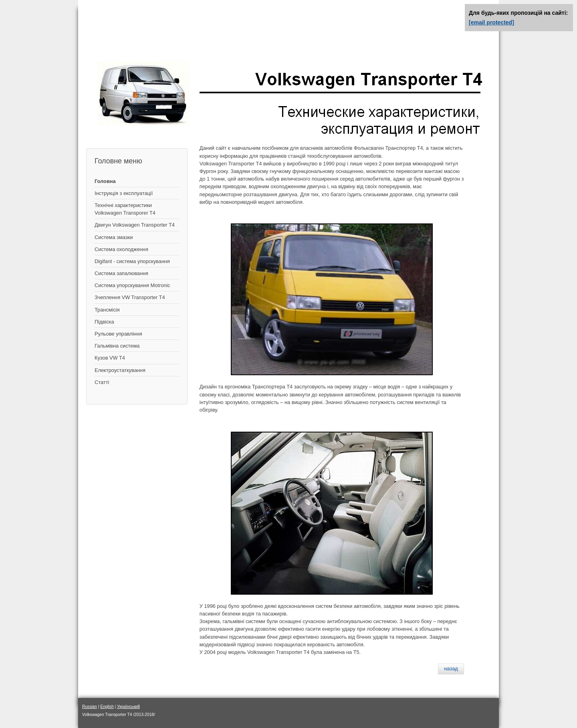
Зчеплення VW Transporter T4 (130, 297)
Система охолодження (121, 249)
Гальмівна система (117, 346)
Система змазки (114, 237)
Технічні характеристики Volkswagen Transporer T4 (125, 209)
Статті (102, 382)
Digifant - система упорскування (132, 261)
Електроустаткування (120, 370)
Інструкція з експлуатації (124, 193)
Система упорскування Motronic (132, 285)
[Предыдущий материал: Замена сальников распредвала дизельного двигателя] (451, 669)
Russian (90, 707)
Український (128, 707)
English (107, 707)
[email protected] (491, 22)
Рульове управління (118, 334)
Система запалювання (121, 273)
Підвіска (104, 322)
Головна (105, 181)
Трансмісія (107, 310)
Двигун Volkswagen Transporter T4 (135, 225)
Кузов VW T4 (110, 358)
